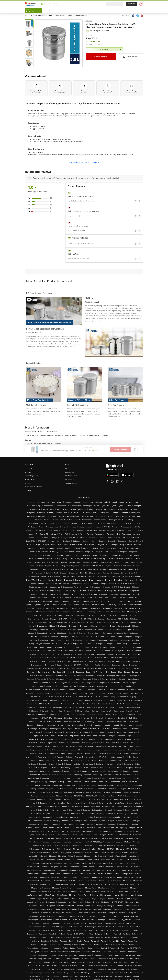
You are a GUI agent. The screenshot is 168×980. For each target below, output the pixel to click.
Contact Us (70, 472)
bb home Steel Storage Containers (48, 443)
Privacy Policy (30, 480)
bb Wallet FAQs (71, 476)
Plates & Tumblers (63, 435)
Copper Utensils (47, 435)
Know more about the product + (84, 163)
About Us (29, 469)
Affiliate (28, 483)
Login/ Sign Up (132, 4)
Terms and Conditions (33, 487)
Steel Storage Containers (98, 435)
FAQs (67, 469)
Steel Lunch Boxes (80, 435)
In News (28, 472)
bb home (89, 21)
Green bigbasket (31, 476)
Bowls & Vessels (32, 435)
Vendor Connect (72, 483)
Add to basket (101, 57)
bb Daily (28, 491)
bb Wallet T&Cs (71, 480)
